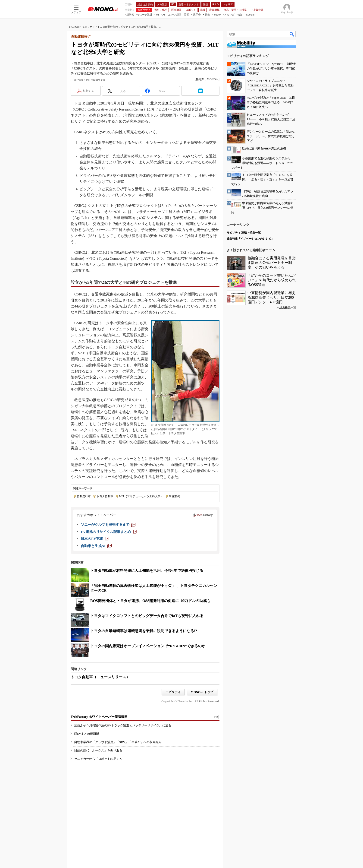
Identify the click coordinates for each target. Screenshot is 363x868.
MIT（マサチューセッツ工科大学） (141, 496)
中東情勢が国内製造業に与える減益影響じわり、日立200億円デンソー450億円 (272, 297)
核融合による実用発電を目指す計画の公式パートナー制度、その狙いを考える (272, 263)
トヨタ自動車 (105, 496)
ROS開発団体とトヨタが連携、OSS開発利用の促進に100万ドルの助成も (150, 601)
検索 (292, 34)
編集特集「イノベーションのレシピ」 (250, 239)
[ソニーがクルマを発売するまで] (108, 525)
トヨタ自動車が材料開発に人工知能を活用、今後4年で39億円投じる (147, 571)
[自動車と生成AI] (96, 546)
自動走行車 (84, 496)
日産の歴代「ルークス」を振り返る (98, 750)
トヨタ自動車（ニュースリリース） (100, 677)
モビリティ (89, 27)
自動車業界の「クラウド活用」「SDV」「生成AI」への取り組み (118, 742)
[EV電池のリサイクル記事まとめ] (109, 532)
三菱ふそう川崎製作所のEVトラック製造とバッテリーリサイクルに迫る (123, 725)
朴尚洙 (200, 79)
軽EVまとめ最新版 (87, 734)
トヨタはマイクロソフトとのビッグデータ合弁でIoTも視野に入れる (147, 616)
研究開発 (175, 496)
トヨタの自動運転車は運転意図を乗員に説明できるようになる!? (144, 631)
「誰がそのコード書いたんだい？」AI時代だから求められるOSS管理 (272, 280)
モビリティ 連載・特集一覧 (244, 233)
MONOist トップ (202, 692)
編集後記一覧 (288, 307)
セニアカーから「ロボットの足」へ (98, 759)
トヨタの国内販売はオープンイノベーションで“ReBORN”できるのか (148, 646)
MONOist (74, 27)
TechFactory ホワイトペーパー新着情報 (99, 717)
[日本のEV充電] (95, 539)
